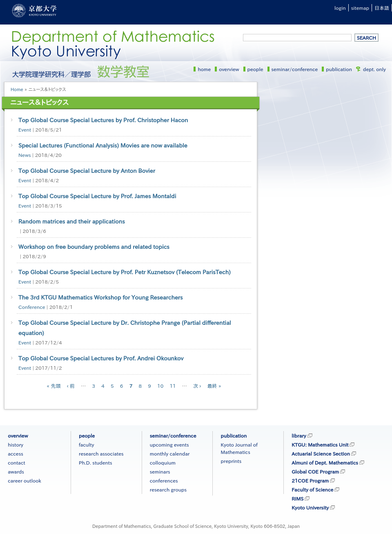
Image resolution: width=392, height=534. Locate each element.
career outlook (24, 480)
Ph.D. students (96, 463)
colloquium (163, 463)
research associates (101, 454)
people (255, 69)
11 (173, 386)
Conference (32, 307)
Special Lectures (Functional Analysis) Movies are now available (103, 145)
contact (16, 463)
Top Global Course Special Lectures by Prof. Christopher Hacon (103, 120)
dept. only (374, 69)
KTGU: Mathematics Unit (320, 445)
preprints (231, 461)
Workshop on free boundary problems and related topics (94, 247)
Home (17, 89)
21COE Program (310, 480)
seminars (160, 471)
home (204, 69)
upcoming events (169, 445)
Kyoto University (310, 507)
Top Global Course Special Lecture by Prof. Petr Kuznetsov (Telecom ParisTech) (125, 272)
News (25, 155)
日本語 (382, 8)
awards (16, 471)
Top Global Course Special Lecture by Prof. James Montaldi (97, 196)
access (16, 454)
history (16, 445)
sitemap (360, 8)
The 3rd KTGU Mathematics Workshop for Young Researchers (101, 297)
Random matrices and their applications (72, 221)
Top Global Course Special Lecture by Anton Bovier (87, 171)
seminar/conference (295, 69)
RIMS (297, 498)
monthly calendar (170, 454)
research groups (168, 489)
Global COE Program (315, 471)
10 (160, 386)
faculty (86, 445)
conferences (164, 480)
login (340, 8)
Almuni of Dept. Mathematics (325, 463)
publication (339, 69)
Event (25, 130)
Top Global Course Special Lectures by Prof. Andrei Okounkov (101, 358)
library (299, 436)
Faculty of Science (312, 489)
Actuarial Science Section (321, 454)
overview (229, 69)
